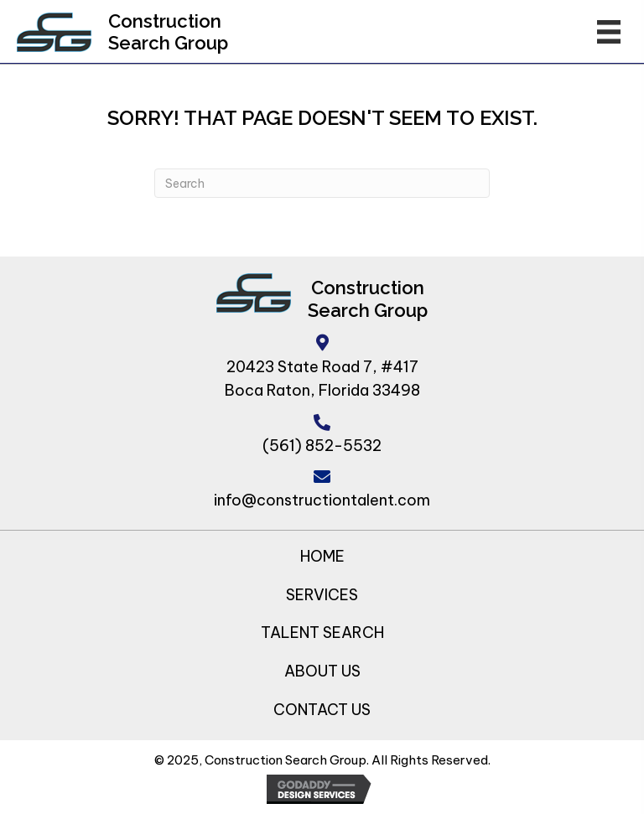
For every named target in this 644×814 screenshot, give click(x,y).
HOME (322, 556)
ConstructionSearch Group (168, 32)
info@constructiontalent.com (322, 500)
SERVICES (322, 595)
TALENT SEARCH (322, 633)
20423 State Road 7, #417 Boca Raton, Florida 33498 (322, 379)
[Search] (322, 183)
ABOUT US (322, 671)
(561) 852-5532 (322, 446)
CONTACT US (322, 710)
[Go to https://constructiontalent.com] (54, 32)
